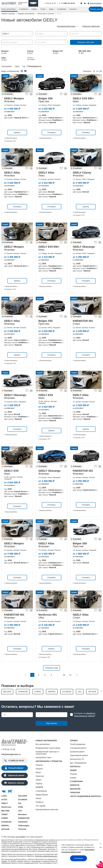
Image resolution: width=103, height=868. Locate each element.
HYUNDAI (23, 799)
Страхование (41, 791)
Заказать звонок (96, 9)
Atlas (4, 59)
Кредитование (42, 795)
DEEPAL (5, 825)
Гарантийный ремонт (79, 755)
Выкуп (38, 772)
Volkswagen (24, 825)
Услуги (43, 9)
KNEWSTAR (24, 818)
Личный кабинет (16, 768)
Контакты (73, 9)
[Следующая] (77, 675)
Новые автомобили (9, 9)
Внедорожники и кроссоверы (48, 748)
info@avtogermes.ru (11, 754)
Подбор (39, 784)
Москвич (22, 814)
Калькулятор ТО (77, 759)
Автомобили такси (43, 758)
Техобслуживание (78, 744)
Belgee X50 (58, 59)
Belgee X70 (58, 52)
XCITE (4, 799)
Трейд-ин (40, 802)
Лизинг (39, 798)
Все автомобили (43, 744)
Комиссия (40, 776)
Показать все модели (83, 59)
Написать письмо (16, 783)
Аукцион (39, 769)
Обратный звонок (16, 775)
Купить (17, 132)
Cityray (30, 52)
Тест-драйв (40, 806)
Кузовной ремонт (77, 752)
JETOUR (5, 829)
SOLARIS (23, 796)
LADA (4, 796)
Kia (20, 803)
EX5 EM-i (31, 59)
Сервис (34, 9)
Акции (52, 9)
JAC (20, 811)
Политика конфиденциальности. (47, 856)
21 (70, 675)
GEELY (5, 803)
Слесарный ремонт (78, 748)
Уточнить (51, 132)
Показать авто (86, 42)
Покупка (39, 765)
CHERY (5, 818)
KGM (20, 807)
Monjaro (5, 52)
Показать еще (52, 668)
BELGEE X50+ (85, 52)
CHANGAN (6, 822)
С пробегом (24, 9)
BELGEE (5, 811)
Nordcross (6, 807)
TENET (5, 814)
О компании (62, 9)
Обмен (39, 780)
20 (64, 675)
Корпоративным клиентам (47, 810)
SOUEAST (23, 822)
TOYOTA (22, 829)
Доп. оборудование (78, 763)
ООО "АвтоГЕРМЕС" (19, 837)
